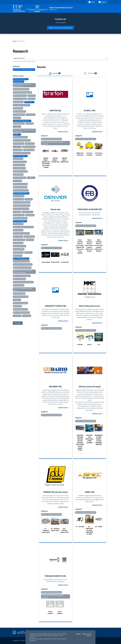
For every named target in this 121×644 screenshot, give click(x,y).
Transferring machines (19, 293)
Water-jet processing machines (21, 312)
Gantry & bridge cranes (19, 168)
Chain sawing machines (19, 111)
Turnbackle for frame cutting (21, 297)
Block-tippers (31, 99)
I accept (89, 636)
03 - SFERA (99, 527)
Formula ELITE (55, 262)
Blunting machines (18, 102)
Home (15, 41)
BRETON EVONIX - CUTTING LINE (55, 160)
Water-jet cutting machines (20, 309)
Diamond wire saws (18, 143)
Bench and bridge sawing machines (22, 92)
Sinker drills (28, 252)
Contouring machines (19, 123)
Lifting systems (17, 181)
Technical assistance (19, 285)
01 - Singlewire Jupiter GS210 (46, 530)
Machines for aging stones (20, 187)
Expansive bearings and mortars (22, 153)
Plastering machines (27, 212)
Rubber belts (30, 240)
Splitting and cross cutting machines (23, 264)
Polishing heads (30, 215)
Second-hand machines (19, 246)
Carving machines (18, 108)
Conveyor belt (30, 123)
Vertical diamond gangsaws (20, 303)
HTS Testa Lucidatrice (89, 154)
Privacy (78, 634)
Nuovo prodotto (50, 612)
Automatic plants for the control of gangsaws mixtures (22, 85)
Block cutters (32, 96)
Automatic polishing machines (21, 89)
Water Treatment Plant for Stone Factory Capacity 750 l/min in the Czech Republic (80, 246)
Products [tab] (90, 73)
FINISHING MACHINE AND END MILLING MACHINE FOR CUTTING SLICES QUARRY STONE (80, 443)
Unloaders (17, 300)
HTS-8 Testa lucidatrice (99, 154)
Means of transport (18, 199)
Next (71, 157)
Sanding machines (18, 243)
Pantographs (17, 212)
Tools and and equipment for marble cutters (23, 289)
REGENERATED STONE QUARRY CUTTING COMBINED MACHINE (99, 440)
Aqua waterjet (46, 262)
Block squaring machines (20, 99)
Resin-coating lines (29, 236)
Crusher (17, 126)
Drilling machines (30, 143)
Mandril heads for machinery (21, 190)
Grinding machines (18, 175)
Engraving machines (29, 150)
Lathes (31, 178)
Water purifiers (17, 306)
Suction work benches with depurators (23, 282)
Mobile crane (29, 199)
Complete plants (31, 115)
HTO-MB (80, 345)
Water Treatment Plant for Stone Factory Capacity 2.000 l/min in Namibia (99, 245)
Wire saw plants (26, 316)
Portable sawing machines (20, 218)
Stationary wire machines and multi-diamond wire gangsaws (23, 272)
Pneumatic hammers (19, 215)
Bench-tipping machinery (20, 96)
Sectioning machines (19, 249)
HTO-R (89, 345)
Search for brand (19, 58)
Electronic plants (18, 150)
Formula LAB (65, 262)
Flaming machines (18, 159)
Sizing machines (18, 256)
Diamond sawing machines (20, 137)
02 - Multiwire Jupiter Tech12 (55, 530)
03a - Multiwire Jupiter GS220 (64, 530)
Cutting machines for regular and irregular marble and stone (24, 131)
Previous (40, 157)
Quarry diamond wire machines (21, 233)
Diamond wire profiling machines (22, 140)
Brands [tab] (55, 73)
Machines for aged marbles (20, 184)
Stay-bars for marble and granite (22, 276)
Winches (17, 316)
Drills (17, 147)
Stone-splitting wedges (19, 279)
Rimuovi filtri (18, 323)
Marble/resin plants (19, 196)
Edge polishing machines (29, 147)
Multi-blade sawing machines (21, 209)
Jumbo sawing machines (20, 178)
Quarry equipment (18, 236)
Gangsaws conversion (19, 165)
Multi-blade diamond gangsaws (22, 205)
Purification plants (18, 230)
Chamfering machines (19, 115)
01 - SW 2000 (80, 527)
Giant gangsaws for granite (20, 171)
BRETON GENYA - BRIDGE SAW (65, 160)
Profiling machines (18, 224)
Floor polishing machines (20, 162)
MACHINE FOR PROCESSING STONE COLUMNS (89, 439)
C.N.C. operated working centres (22, 105)
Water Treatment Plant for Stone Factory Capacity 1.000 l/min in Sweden (89, 245)
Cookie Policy (87, 634)
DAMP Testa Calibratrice (80, 154)
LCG (99, 345)
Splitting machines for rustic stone (22, 268)
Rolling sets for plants (19, 240)
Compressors (17, 118)
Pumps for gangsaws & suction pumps (23, 227)
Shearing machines (18, 252)
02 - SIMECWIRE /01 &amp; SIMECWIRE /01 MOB (89, 530)
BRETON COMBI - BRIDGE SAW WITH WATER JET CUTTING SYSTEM (46, 163)
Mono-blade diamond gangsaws (22, 202)
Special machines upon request (21, 261)
